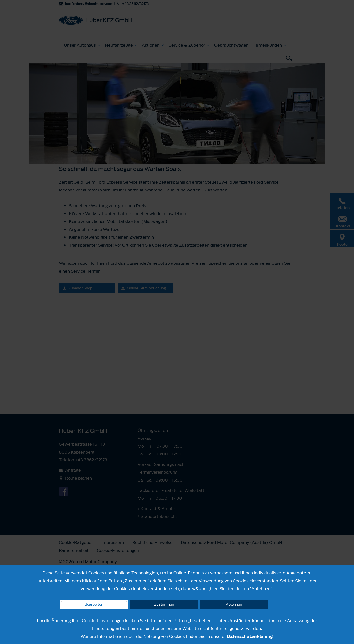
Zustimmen (164, 605)
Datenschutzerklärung (250, 636)
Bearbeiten (94, 605)
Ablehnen (234, 605)
